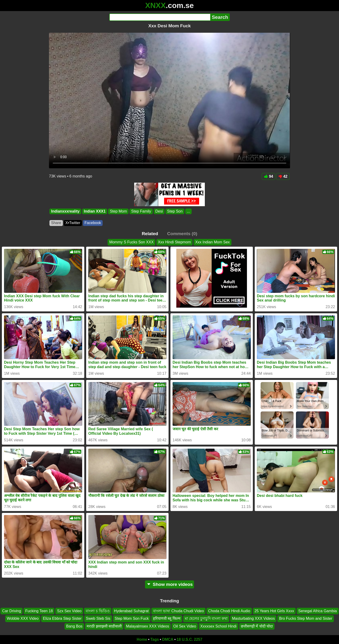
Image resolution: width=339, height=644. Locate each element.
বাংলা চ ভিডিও (98, 611)
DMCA (168, 639)
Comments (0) (182, 234)
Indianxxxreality (65, 211)
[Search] (160, 17)
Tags (155, 639)
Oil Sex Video (185, 626)
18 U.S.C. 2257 (189, 639)
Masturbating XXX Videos (253, 619)
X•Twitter (73, 223)
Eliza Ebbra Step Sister (62, 619)
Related (150, 234)
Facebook (93, 223)
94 (268, 176)
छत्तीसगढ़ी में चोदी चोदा (257, 626)
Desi (159, 211)
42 (283, 176)
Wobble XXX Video (23, 619)
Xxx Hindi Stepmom (175, 242)
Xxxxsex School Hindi (218, 626)
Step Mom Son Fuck (132, 619)
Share (56, 223)
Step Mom (118, 211)
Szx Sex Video (69, 611)
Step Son (175, 211)
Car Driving (12, 611)
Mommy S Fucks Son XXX (131, 242)
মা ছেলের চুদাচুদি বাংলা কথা (206, 619)
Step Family (141, 211)
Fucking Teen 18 (39, 611)
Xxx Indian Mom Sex (212, 242)
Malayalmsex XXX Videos (147, 626)
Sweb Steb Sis (98, 619)
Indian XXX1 (95, 211)
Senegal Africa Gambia (318, 611)
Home (142, 639)
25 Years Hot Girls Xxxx (274, 611)
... (188, 211)
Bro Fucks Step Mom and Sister (306, 619)
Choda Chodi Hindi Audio (229, 611)
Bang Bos (74, 626)
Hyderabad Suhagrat (131, 611)
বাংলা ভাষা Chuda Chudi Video (178, 611)
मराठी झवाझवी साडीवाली (104, 626)
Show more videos (170, 584)
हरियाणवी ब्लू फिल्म (167, 619)
